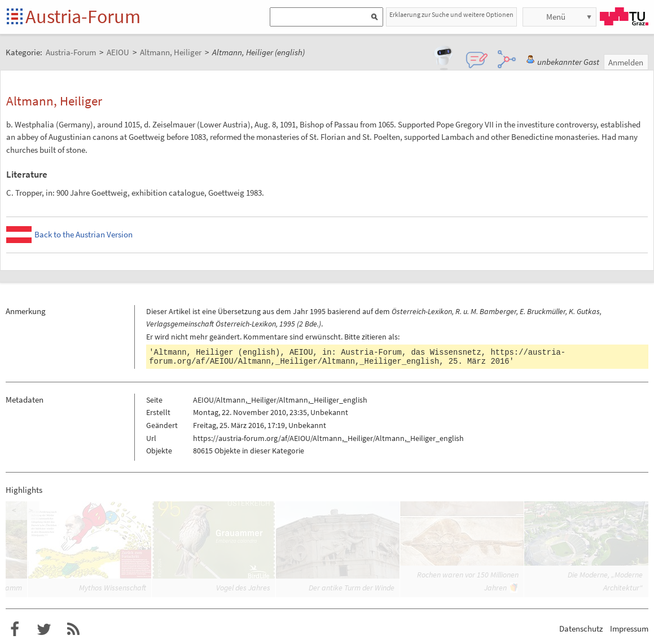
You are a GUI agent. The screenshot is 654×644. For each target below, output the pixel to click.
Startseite (16, 17)
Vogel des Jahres (243, 588)
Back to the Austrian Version (84, 234)
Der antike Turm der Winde (352, 588)
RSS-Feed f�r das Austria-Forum (73, 629)
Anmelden (626, 62)
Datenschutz (581, 628)
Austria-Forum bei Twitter (44, 629)
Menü (556, 17)
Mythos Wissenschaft (113, 588)
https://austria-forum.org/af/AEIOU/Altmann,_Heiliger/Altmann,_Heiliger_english (357, 357)
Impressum (629, 628)
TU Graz (624, 16)
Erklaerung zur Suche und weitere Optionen (451, 14)
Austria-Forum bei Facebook (15, 629)
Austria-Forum (83, 16)
